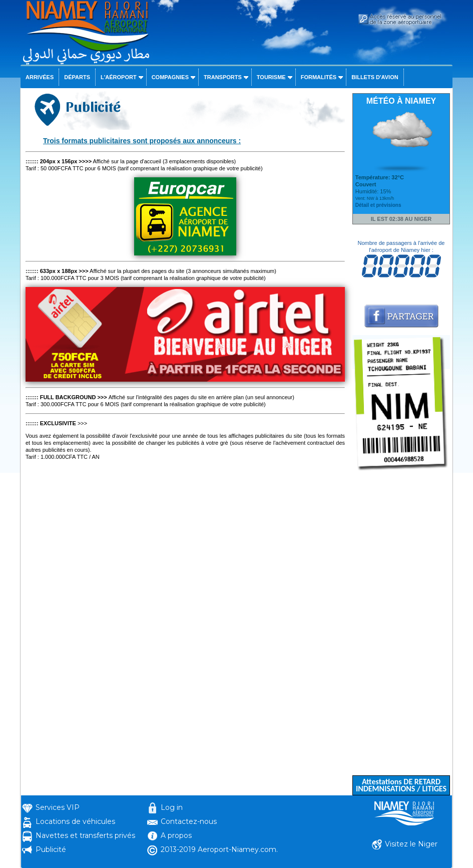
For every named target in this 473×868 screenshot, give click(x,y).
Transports (223, 77)
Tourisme (271, 77)
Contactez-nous (189, 821)
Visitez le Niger (411, 844)
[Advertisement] (401, 625)
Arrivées (40, 77)
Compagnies (170, 77)
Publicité (51, 849)
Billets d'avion (375, 77)
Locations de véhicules (75, 821)
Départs (77, 77)
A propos (176, 835)
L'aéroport (119, 77)
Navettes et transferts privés (85, 835)
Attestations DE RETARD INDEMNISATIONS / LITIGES (401, 785)
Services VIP (58, 807)
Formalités (319, 77)
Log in (172, 807)
